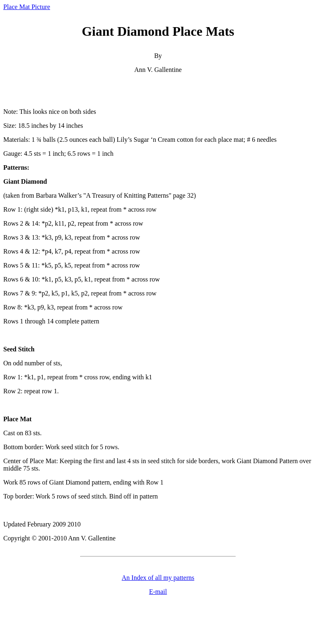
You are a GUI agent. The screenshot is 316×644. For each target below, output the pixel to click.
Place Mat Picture (27, 7)
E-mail (158, 592)
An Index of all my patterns (158, 578)
